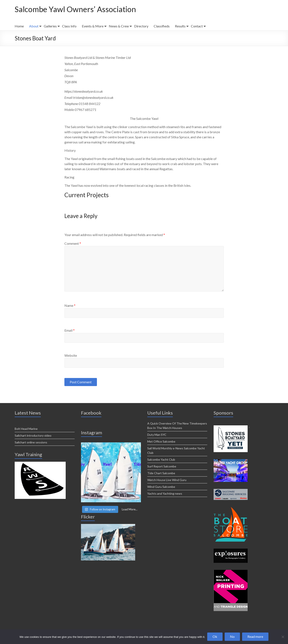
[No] (283, 637)
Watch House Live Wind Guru (167, 480)
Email (70, 330)
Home (19, 26)
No (232, 636)
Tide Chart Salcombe (161, 473)
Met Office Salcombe (161, 441)
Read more (255, 636)
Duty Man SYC (157, 435)
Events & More (93, 26)
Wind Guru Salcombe (161, 487)
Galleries (50, 26)
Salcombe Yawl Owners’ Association (75, 9)
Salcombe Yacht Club (161, 459)
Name (70, 305)
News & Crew (119, 26)
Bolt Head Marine (26, 429)
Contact (197, 26)
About (34, 26)
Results (180, 26)
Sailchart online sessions (31, 442)
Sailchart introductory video (33, 435)
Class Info (69, 26)
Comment (73, 243)
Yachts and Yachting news (165, 493)
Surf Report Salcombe (162, 466)
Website (71, 355)
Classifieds (162, 26)
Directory (141, 26)
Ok (215, 636)
